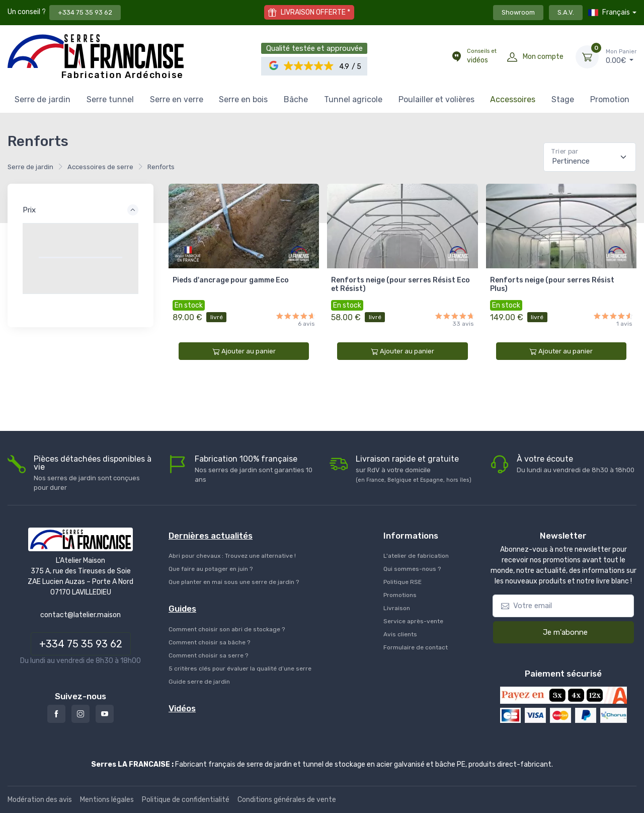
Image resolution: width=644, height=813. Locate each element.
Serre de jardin (43, 99)
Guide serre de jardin (199, 682)
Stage (563, 99)
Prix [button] (29, 210)
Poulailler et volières (436, 99)
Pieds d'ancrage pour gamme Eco (231, 280)
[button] (309, 66)
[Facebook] (56, 714)
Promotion (610, 99)
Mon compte (543, 57)
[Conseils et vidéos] (456, 57)
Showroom (518, 12)
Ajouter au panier (244, 351)
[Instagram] (80, 714)
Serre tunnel (110, 99)
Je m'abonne (558, 632)
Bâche (296, 99)
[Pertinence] (590, 157)
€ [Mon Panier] (621, 56)
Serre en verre (177, 99)
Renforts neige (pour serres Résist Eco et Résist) (400, 284)
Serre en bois (243, 99)
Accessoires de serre (100, 167)
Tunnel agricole (353, 99)
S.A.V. (566, 12)
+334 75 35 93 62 (85, 12)
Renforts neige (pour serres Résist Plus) (552, 284)
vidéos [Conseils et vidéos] (482, 56)
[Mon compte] (512, 57)
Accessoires (513, 99)
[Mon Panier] (587, 57)
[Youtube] (105, 714)
